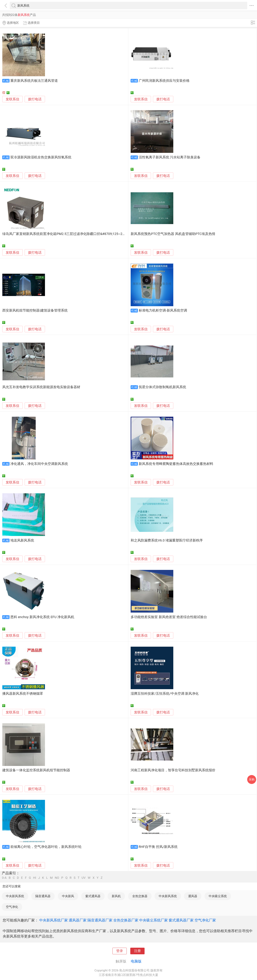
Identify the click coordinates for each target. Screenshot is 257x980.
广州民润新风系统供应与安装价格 (164, 81)
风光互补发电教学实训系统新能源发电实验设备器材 (41, 387)
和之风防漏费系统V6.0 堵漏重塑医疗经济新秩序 (167, 540)
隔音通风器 (43, 896)
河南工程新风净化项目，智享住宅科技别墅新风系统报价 (173, 770)
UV (84, 878)
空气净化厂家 (205, 920)
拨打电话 (35, 99)
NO (57, 878)
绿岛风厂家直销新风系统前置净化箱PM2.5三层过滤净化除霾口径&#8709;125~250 (64, 234)
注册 (137, 951)
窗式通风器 (93, 896)
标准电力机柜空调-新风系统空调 (163, 310)
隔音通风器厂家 (100, 920)
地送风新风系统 (22, 540)
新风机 (116, 896)
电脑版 (136, 961)
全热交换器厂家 (126, 920)
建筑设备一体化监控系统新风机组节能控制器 (36, 770)
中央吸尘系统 (218, 896)
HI (35, 878)
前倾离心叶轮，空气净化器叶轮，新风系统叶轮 (46, 847)
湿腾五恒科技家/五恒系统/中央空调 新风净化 (165, 694)
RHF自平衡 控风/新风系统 (158, 847)
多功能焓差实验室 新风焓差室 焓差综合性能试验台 (169, 617)
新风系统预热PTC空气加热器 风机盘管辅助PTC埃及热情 (173, 234)
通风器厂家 (78, 920)
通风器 (193, 896)
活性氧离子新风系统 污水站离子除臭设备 (170, 157)
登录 (120, 951)
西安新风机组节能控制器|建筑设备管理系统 (35, 310)
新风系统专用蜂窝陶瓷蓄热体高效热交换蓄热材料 (176, 464)
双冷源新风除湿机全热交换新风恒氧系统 (41, 157)
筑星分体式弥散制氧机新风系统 (162, 387)
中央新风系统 (15, 896)
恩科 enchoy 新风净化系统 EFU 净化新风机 (42, 617)
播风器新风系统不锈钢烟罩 (23, 694)
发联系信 (12, 99)
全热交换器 (140, 896)
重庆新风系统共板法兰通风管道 (34, 81)
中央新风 (68, 896)
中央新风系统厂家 (54, 920)
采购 (252, 779)
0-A (4, 878)
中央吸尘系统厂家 (153, 920)
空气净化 (12, 907)
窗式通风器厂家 (181, 920)
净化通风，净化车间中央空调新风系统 (39, 464)
